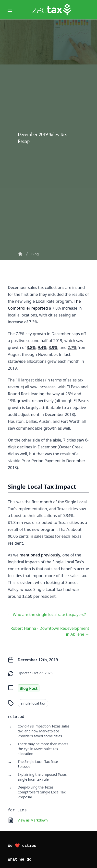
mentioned (30, 555)
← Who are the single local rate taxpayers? (47, 615)
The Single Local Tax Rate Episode (38, 764)
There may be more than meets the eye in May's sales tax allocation (43, 749)
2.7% (72, 347)
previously (51, 555)
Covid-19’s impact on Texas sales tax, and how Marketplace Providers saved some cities (43, 731)
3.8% (31, 347)
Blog (35, 254)
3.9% (53, 347)
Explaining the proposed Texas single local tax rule (42, 777)
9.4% (42, 347)
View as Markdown (33, 820)
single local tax (33, 703)
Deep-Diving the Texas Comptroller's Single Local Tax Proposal (42, 792)
